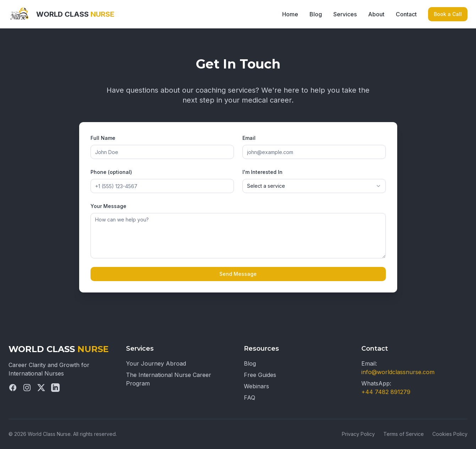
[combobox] (314, 186)
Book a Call (448, 14)
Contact (406, 14)
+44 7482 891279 (386, 392)
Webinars (256, 386)
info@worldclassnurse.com (398, 372)
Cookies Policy (450, 434)
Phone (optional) (111, 172)
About (376, 14)
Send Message (238, 274)
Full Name (103, 138)
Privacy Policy (358, 434)
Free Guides (260, 375)
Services (345, 14)
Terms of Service (404, 434)
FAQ (250, 398)
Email (249, 138)
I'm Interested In (262, 172)
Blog (316, 14)
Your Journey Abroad (156, 363)
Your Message (108, 206)
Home (290, 14)
